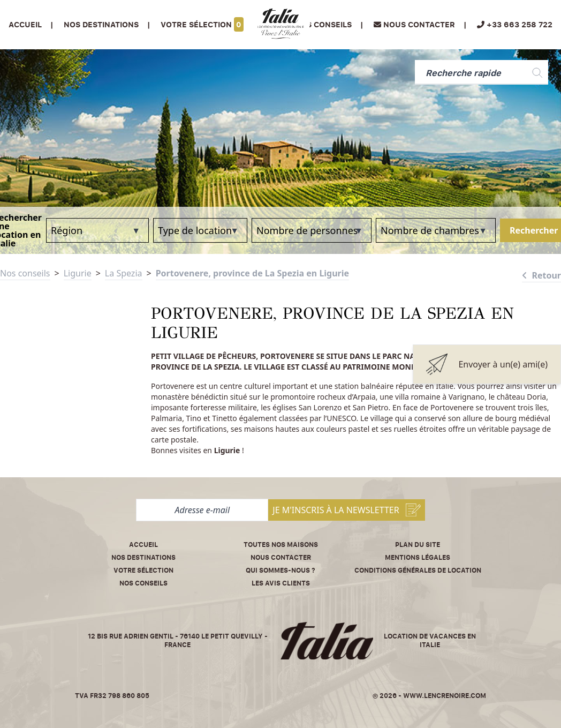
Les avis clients (281, 583)
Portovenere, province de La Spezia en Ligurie (252, 273)
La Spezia (124, 273)
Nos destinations (143, 557)
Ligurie (78, 273)
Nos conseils (323, 24)
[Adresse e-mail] (202, 510)
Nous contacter (281, 557)
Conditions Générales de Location (418, 570)
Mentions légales (418, 557)
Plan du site (418, 545)
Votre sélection (202, 24)
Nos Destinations (101, 24)
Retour (541, 275)
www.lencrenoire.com (445, 696)
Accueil (25, 24)
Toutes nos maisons (281, 545)
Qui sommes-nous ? (280, 570)
